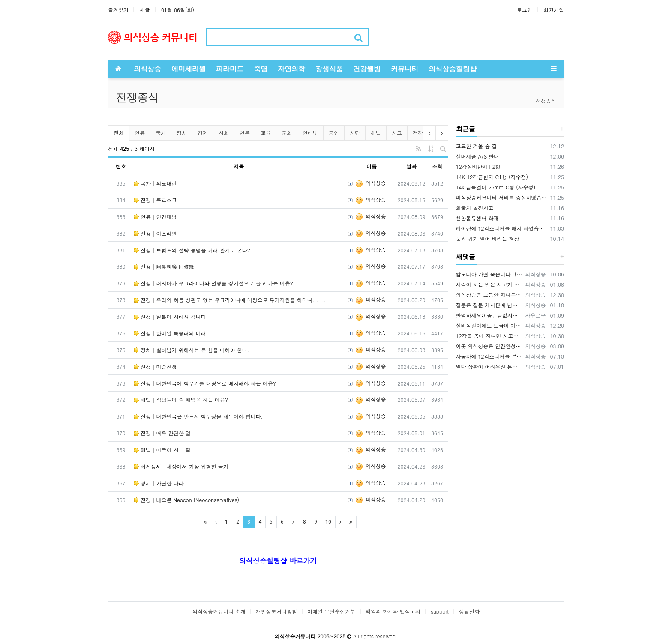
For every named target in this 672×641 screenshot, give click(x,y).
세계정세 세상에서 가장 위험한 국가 (181, 466)
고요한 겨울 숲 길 (477, 146)
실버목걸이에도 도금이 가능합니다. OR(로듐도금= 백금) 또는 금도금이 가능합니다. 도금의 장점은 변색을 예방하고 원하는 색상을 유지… (489, 325)
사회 (224, 133)
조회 (437, 166)
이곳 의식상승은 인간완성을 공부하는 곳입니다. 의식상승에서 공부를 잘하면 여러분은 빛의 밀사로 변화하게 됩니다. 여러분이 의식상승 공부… (489, 346)
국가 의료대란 (155, 183)
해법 (376, 133)
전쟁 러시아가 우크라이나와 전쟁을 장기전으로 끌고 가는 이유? (213, 283)
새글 (145, 10)
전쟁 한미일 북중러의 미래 (170, 333)
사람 (355, 133)
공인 (334, 133)
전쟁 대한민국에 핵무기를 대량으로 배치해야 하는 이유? (205, 383)
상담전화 (469, 611)
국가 (161, 133)
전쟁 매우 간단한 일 (162, 433)
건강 (418, 133)
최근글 (466, 129)
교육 (266, 133)
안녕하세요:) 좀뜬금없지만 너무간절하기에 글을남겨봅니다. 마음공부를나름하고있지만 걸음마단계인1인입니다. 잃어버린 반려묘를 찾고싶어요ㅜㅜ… (489, 315)
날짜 (411, 166)
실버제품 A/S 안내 (478, 156)
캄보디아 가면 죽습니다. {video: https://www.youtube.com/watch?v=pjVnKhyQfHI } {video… (489, 274)
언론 (245, 133)
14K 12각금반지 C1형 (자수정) (492, 177)
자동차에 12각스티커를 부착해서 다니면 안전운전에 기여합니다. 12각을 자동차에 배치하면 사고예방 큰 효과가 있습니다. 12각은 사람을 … (489, 356)
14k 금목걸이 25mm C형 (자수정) (496, 187)
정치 (182, 133)
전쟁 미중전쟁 (155, 367)
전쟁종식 (546, 100)
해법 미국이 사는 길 (162, 450)
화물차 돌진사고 (475, 208)
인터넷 (310, 133)
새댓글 (466, 257)
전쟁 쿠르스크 (155, 200)
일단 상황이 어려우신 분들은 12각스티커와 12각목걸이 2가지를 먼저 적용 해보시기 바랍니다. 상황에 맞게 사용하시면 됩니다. (489, 367)
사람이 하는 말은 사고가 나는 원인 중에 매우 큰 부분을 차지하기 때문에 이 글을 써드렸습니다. (489, 284)
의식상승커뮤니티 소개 (219, 611)
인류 (140, 133)
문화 (287, 133)
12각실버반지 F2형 (478, 166)
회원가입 (554, 10)
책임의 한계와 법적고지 (393, 611)
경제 (203, 133)
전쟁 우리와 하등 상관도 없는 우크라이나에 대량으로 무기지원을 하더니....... (230, 300)
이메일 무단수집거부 (331, 611)
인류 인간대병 (155, 217)
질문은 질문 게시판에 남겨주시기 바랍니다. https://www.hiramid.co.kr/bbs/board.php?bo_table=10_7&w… (489, 305)
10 (328, 522)
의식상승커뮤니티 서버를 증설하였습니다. (502, 197)
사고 (397, 133)
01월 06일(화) (178, 10)
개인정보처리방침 (276, 611)
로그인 (525, 10)
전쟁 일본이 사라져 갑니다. (171, 316)
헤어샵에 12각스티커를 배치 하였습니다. (502, 228)
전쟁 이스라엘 (155, 233)
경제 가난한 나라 (159, 483)
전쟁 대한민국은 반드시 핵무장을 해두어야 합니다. (198, 416)
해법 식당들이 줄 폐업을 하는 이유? (181, 400)
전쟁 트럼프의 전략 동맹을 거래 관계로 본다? (192, 250)
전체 (119, 133)
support (440, 611)
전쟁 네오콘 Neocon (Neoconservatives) (186, 500)
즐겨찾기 (118, 10)
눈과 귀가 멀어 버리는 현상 (488, 238)
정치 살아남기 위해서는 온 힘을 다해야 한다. (191, 350)
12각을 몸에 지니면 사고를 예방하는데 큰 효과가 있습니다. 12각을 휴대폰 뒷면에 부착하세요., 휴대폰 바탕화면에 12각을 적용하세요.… (489, 336)
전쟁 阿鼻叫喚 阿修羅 (164, 266)
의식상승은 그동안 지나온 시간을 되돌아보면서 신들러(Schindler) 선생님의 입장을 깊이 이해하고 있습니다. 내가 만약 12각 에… (489, 295)
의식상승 (370, 183)
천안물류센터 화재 (477, 218)
